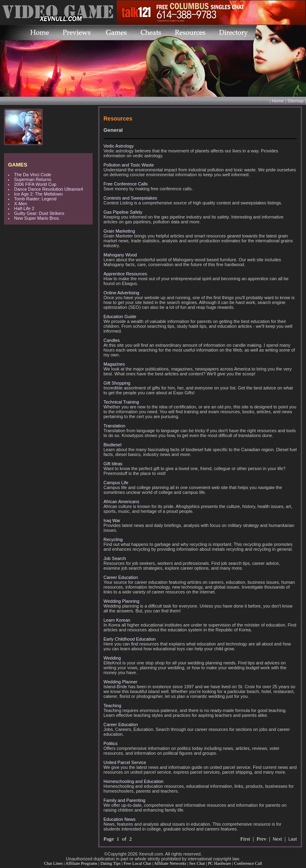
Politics (111, 743)
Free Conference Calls (126, 184)
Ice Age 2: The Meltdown (38, 194)
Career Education (121, 577)
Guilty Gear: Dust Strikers (39, 213)
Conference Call (248, 863)
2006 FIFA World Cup (35, 184)
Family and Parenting (124, 800)
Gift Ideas (113, 464)
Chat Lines (53, 863)
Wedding (112, 658)
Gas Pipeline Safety (123, 212)
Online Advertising (121, 293)
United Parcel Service (125, 762)
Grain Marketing (119, 231)
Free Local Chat (137, 863)
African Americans (121, 502)
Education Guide (120, 316)
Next (278, 839)
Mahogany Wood (120, 255)
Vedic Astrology (119, 146)
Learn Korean (117, 620)
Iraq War (112, 520)
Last (293, 839)
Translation (114, 426)
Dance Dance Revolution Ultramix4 (49, 189)
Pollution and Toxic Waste (129, 165)
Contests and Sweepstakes (130, 198)
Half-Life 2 (24, 208)
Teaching (112, 706)
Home (278, 101)
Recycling (113, 539)
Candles (112, 340)
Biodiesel (113, 445)
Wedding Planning (121, 601)
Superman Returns (33, 179)
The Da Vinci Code (33, 175)
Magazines (114, 364)
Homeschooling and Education (133, 781)
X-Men (21, 204)
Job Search (115, 558)
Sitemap (296, 101)
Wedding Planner (120, 682)
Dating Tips (110, 863)
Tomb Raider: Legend (35, 199)
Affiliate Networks (170, 863)
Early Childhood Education (130, 639)
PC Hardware (219, 863)
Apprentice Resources (125, 274)
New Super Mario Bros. (37, 218)
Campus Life (116, 483)
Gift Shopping (117, 383)
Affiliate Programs (81, 863)
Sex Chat (197, 863)
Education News (120, 819)
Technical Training (121, 402)
